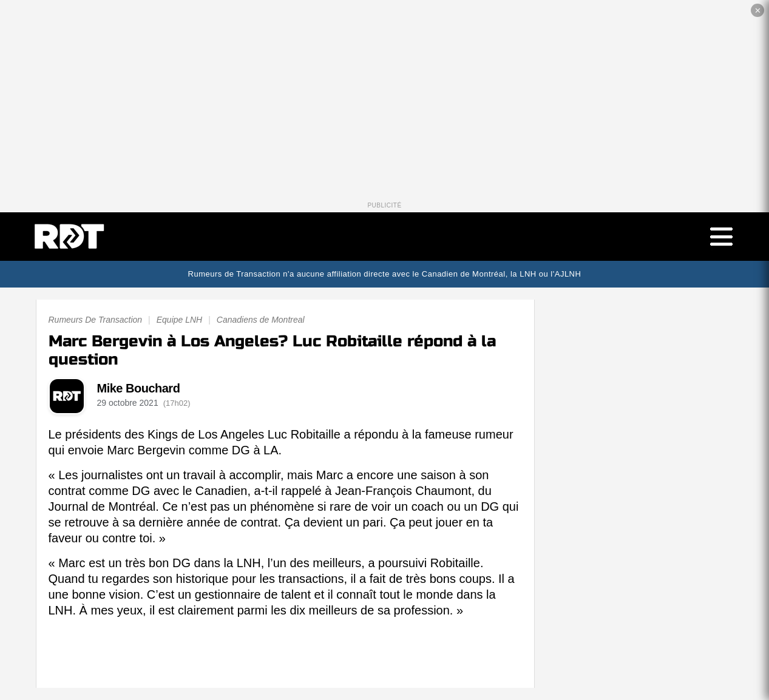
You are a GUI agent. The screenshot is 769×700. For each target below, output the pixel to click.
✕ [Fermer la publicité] (758, 11)
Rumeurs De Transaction (96, 320)
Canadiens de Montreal (261, 320)
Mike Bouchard (139, 388)
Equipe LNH (180, 320)
